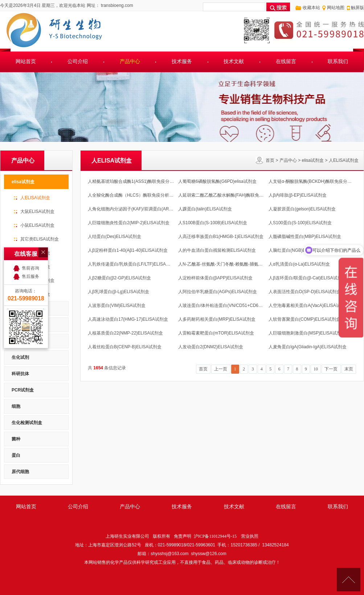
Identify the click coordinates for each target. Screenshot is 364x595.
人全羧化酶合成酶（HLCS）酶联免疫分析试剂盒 (135, 195)
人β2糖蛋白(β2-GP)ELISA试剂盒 (120, 278)
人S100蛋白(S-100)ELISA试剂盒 (300, 223)
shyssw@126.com (209, 554)
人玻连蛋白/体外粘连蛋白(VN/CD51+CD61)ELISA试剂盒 (233, 305)
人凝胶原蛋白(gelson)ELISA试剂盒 (302, 209)
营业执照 (250, 536)
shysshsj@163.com (169, 554)
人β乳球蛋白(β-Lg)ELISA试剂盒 (118, 292)
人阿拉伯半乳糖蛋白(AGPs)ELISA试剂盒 (218, 292)
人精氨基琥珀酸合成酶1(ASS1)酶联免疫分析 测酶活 (138, 181)
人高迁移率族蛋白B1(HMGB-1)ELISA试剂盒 (221, 237)
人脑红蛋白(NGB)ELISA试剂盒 (298, 250)
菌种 (16, 439)
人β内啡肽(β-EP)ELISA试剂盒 (298, 195)
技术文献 (234, 61)
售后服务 (30, 258)
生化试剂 (20, 357)
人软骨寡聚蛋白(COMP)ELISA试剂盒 (304, 319)
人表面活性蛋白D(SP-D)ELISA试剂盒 (305, 292)
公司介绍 (78, 61)
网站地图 (336, 8)
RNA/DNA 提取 (26, 341)
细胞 (16, 406)
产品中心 (130, 61)
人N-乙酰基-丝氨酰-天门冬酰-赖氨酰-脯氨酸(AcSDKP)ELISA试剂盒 (243, 264)
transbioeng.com (116, 5)
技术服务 (182, 61)
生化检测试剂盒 (27, 423)
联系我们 (338, 61)
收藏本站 (311, 8)
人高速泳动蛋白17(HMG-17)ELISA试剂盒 (128, 319)
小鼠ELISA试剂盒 (37, 225)
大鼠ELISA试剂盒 (37, 212)
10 (316, 369)
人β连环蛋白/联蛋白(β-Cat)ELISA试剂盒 (307, 278)
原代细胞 (20, 472)
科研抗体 (20, 374)
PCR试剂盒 (23, 390)
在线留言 (286, 61)
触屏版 (357, 8)
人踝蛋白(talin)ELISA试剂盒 (205, 209)
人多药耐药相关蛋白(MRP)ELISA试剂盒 (217, 319)
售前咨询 (30, 249)
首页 (270, 160)
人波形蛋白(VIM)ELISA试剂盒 (117, 305)
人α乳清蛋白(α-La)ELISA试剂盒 (299, 264)
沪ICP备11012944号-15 (215, 536)
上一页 (221, 369)
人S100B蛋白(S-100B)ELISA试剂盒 (213, 223)
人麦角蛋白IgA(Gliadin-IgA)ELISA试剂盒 (308, 347)
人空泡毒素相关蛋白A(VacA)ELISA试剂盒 (309, 305)
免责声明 (183, 536)
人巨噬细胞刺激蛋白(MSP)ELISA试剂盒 (307, 333)
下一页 (331, 369)
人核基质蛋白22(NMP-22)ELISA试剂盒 (125, 333)
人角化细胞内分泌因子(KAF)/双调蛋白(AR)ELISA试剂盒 (142, 209)
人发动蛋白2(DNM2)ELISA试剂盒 (211, 347)
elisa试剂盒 (313, 160)
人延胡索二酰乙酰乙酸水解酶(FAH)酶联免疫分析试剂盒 (232, 195)
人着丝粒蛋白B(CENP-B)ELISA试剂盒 (125, 347)
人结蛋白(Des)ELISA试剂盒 (114, 237)
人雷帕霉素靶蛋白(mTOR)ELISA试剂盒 (216, 333)
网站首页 (26, 61)
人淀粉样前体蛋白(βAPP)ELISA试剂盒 (215, 278)
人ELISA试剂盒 (344, 160)
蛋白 (16, 455)
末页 (349, 369)
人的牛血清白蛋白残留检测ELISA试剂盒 (217, 250)
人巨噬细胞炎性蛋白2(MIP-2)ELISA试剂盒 (129, 223)
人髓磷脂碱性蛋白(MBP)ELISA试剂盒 (305, 237)
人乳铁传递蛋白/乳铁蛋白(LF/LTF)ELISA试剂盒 (133, 264)
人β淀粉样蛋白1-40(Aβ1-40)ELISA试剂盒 (128, 250)
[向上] (349, 580)
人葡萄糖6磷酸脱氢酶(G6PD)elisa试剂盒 (217, 181)
